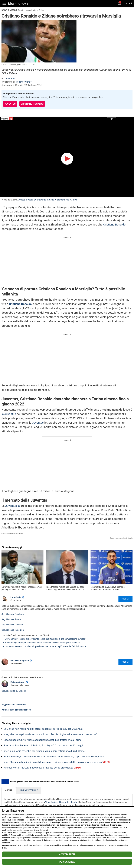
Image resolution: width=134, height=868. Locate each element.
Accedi (129, 3)
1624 (44, 817)
